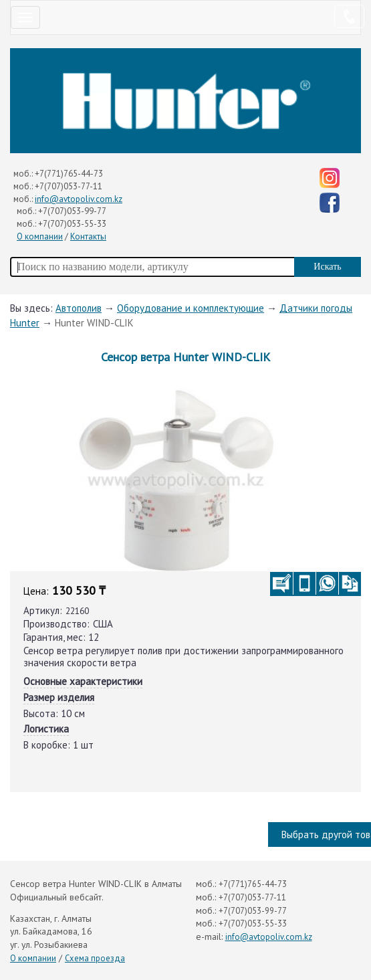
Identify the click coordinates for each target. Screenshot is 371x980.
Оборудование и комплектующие (191, 308)
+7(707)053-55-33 (72, 224)
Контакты (88, 236)
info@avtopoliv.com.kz (79, 199)
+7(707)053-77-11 (69, 186)
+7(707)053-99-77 (72, 211)
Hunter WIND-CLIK (94, 323)
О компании (40, 236)
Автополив (79, 308)
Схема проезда (95, 958)
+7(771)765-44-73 (69, 174)
